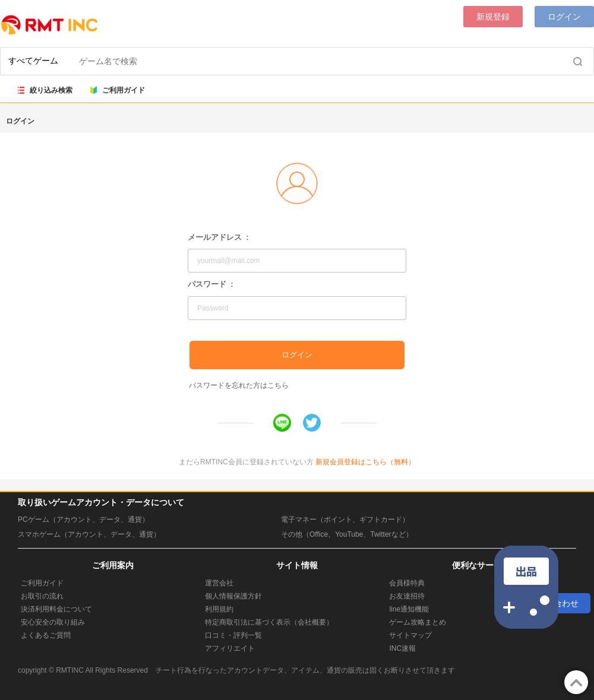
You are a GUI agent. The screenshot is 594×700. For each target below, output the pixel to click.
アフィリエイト (230, 648)
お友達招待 (407, 596)
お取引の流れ (42, 596)
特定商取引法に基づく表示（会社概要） (269, 622)
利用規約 (219, 609)
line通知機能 (409, 609)
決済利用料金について (56, 609)
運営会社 (219, 583)
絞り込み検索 (45, 90)
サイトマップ (410, 635)
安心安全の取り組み (53, 622)
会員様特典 (407, 583)
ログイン (564, 17)
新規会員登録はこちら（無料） (365, 462)
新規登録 (493, 17)
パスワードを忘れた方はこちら (239, 385)
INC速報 (402, 648)
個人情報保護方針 (233, 596)
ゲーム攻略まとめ (418, 622)
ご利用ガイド (118, 90)
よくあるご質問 (46, 635)
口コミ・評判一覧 (233, 635)
